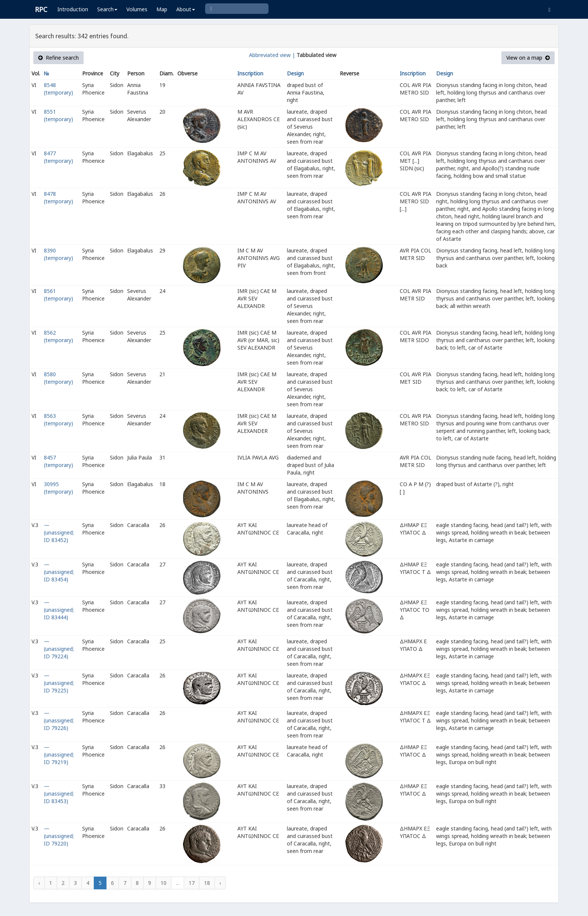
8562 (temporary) (58, 336)
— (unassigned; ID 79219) (59, 755)
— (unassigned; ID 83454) (59, 572)
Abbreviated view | (272, 55)
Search (107, 9)
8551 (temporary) (58, 115)
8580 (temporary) (58, 378)
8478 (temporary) (58, 197)
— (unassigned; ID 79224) (59, 649)
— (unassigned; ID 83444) (59, 610)
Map (162, 9)
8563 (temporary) (58, 420)
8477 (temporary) (58, 157)
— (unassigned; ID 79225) (59, 683)
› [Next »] (220, 883)
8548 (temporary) (58, 89)
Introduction (73, 9)
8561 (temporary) (58, 295)
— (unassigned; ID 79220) (59, 836)
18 (207, 883)
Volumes (137, 9)
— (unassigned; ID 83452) (59, 532)
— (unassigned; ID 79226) (59, 720)
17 (192, 883)
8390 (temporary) (58, 254)
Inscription (250, 73)
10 (163, 883)
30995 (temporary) (58, 488)
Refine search (58, 58)
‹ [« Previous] (39, 883)
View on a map (528, 58)
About (186, 9)
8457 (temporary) (58, 461)
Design (295, 73)
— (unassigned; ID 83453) (59, 794)
